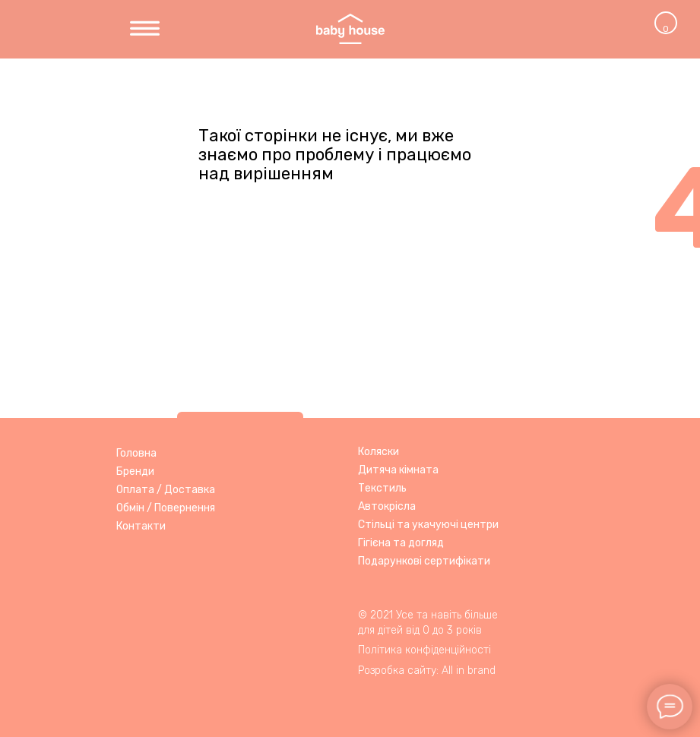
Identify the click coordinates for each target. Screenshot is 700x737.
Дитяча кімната (398, 470)
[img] (145, 29)
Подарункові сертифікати (424, 561)
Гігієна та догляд (401, 543)
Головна (136, 453)
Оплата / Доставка (166, 490)
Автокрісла (387, 506)
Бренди (135, 471)
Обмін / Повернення (166, 508)
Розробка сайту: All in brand (427, 671)
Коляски (379, 452)
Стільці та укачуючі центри (428, 525)
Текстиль (382, 488)
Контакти (141, 526)
